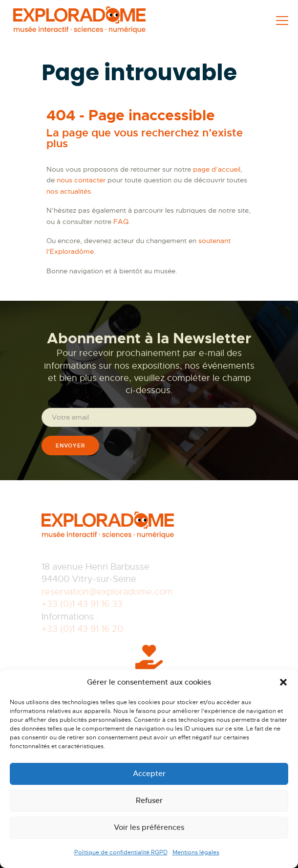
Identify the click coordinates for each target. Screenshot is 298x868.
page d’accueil (217, 169)
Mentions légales (196, 852)
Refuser (149, 800)
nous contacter (81, 180)
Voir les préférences (149, 827)
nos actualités (69, 191)
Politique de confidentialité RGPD (121, 852)
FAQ (121, 222)
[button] (283, 682)
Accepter (149, 773)
